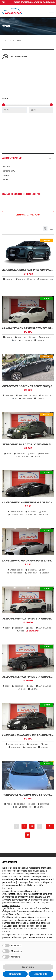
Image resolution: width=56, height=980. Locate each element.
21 (28, 835)
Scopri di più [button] (28, 967)
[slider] (4, 105)
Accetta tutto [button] (41, 974)
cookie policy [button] (46, 882)
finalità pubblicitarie (11, 906)
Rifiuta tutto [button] (15, 974)
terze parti (7, 888)
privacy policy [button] (39, 871)
